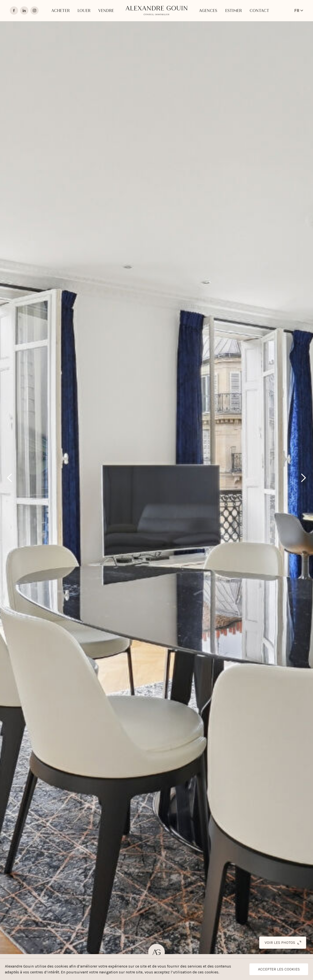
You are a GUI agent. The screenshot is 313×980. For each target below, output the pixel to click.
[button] (10, 478)
